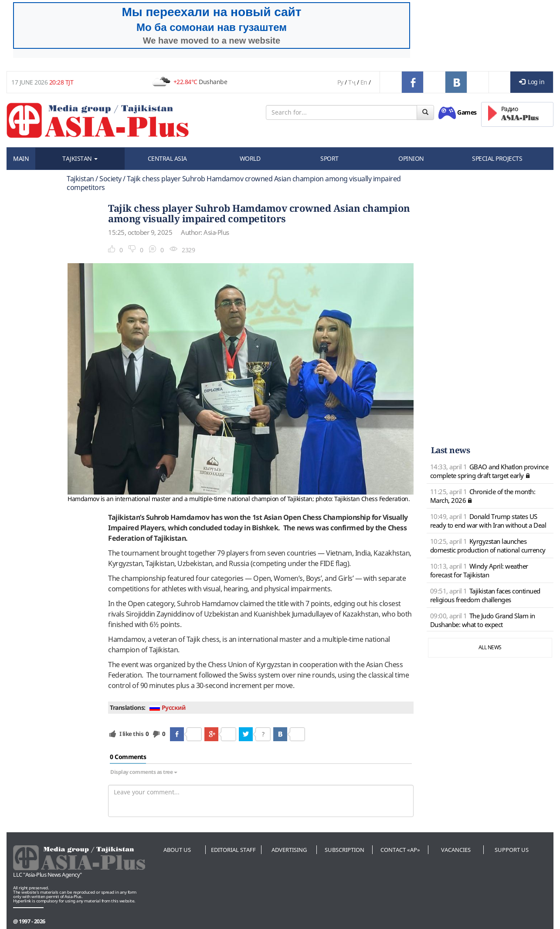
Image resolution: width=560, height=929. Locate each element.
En (364, 82)
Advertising (289, 850)
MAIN (21, 158)
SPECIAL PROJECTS (497, 158)
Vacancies (456, 850)
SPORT (329, 158)
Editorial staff (233, 850)
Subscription (344, 850)
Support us (512, 850)
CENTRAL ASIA (167, 158)
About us (177, 850)
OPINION (411, 158)
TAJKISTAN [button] (80, 158)
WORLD (250, 158)
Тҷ (352, 82)
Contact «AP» (400, 850)
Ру (340, 82)
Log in (532, 82)
